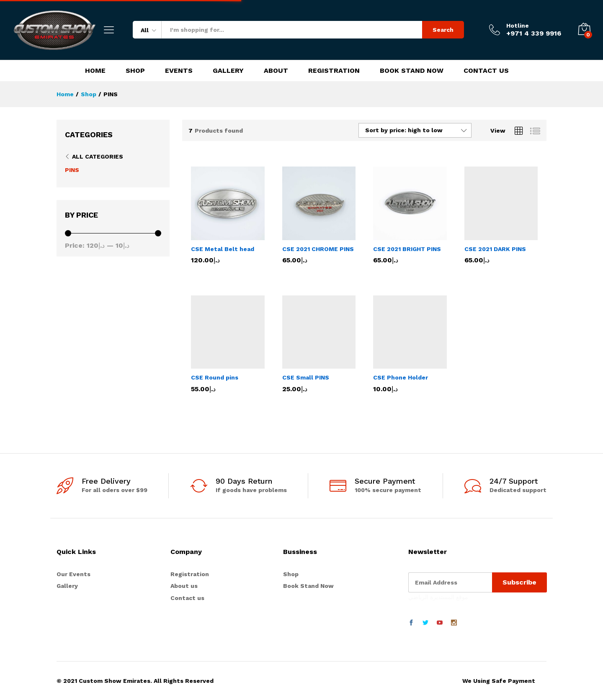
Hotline (518, 26)
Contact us (187, 598)
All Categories (98, 156)
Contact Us (486, 71)
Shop (135, 71)
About (276, 71)
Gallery (228, 71)
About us (184, 586)
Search (443, 30)
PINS (72, 170)
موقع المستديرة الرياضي (438, 597)
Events (179, 71)
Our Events (73, 574)
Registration (334, 71)
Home (95, 71)
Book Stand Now (412, 71)
